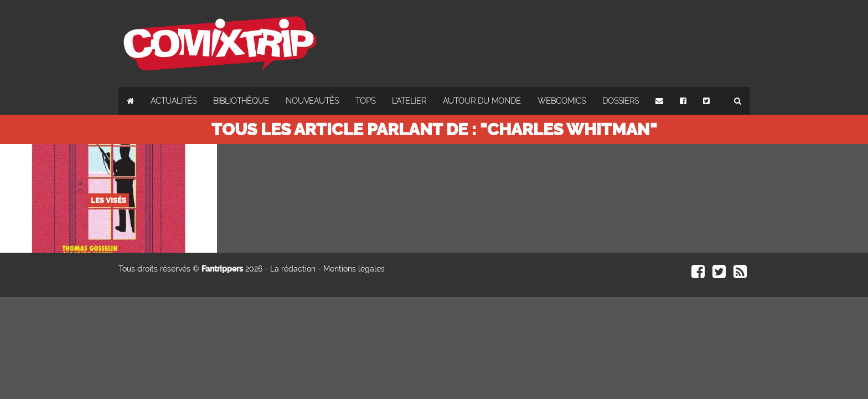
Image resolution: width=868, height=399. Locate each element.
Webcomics (562, 101)
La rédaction (293, 269)
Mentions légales (354, 269)
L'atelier (409, 101)
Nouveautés (312, 101)
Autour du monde (482, 101)
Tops (365, 101)
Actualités (174, 101)
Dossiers (621, 101)
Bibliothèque (241, 101)
